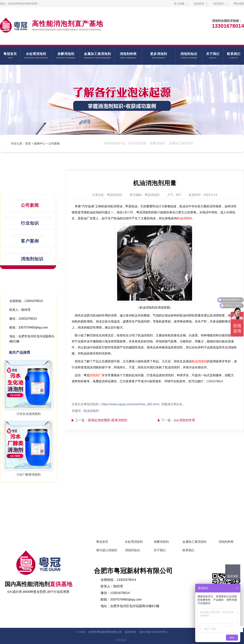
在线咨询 (199, 4)
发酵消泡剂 (161, 542)
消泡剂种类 (226, 542)
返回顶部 (233, 576)
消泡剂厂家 (97, 375)
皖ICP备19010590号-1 (154, 632)
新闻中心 (40, 143)
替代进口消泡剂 (107, 550)
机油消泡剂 (184, 218)
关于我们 (160, 550)
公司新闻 (54, 143)
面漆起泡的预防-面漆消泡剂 (108, 420)
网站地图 (239, 4)
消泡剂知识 (132, 550)
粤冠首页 (102, 542)
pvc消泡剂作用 (184, 420)
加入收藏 (179, 4)
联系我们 (219, 4)
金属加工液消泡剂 (194, 542)
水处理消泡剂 (134, 542)
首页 (28, 143)
